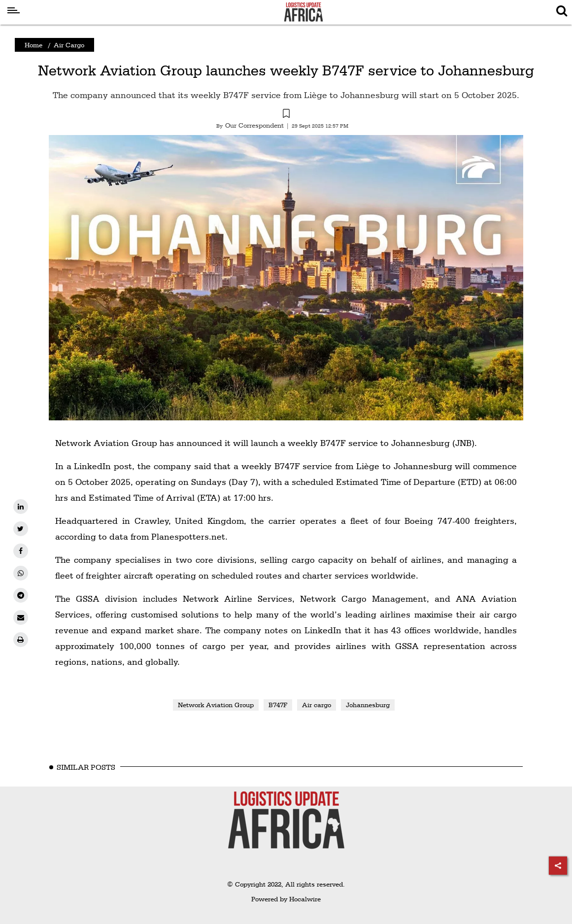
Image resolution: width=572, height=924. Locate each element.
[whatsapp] (21, 573)
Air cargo (317, 705)
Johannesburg (368, 705)
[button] (286, 115)
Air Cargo (69, 45)
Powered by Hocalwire (286, 899)
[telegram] (21, 595)
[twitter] (21, 529)
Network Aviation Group (216, 705)
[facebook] (21, 551)
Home (34, 45)
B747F (278, 705)
